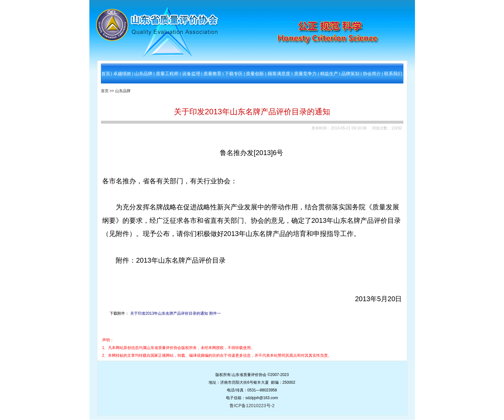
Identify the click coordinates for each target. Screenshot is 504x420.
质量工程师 (167, 74)
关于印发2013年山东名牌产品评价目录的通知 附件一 (175, 313)
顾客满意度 (279, 74)
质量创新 (255, 74)
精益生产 (329, 74)
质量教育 (212, 74)
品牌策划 (350, 74)
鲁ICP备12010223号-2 (252, 406)
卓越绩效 (122, 74)
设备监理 (191, 74)
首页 (106, 74)
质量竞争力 (305, 74)
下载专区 (234, 74)
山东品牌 (143, 74)
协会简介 (372, 74)
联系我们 (393, 74)
